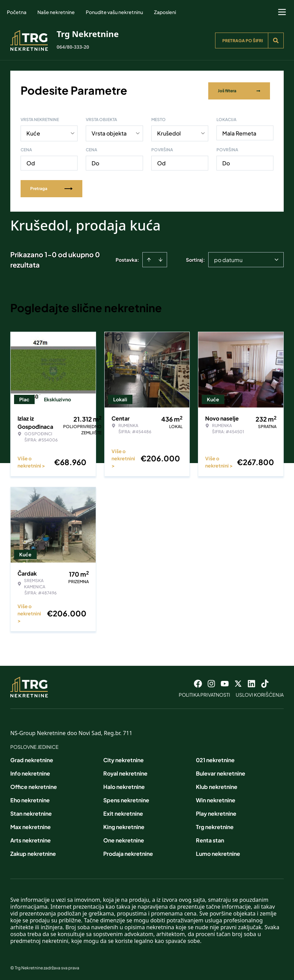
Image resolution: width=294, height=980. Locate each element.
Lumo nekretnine (218, 852)
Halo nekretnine (124, 785)
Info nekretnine (30, 772)
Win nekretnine (216, 799)
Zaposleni (165, 12)
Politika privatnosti (204, 693)
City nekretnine (124, 759)
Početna (17, 12)
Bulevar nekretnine (221, 772)
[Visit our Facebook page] (198, 682)
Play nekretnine (216, 812)
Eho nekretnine (30, 799)
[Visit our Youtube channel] (225, 682)
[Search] (276, 40)
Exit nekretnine (123, 812)
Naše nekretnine (56, 12)
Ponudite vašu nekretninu (114, 12)
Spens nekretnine (126, 799)
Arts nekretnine (31, 839)
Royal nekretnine (125, 772)
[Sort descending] (161, 258)
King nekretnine (124, 825)
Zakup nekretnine (33, 852)
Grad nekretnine (32, 759)
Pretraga (51, 187)
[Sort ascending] (149, 258)
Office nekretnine (34, 785)
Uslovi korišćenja (260, 693)
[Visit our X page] (238, 682)
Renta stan (210, 839)
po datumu (228, 258)
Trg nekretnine (215, 825)
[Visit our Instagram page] (211, 682)
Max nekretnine (31, 825)
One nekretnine (124, 839)
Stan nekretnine (31, 812)
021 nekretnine (215, 759)
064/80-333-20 (73, 47)
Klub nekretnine (217, 785)
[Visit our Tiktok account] (265, 682)
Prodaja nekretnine (128, 852)
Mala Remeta (239, 132)
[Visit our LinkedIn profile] (251, 682)
